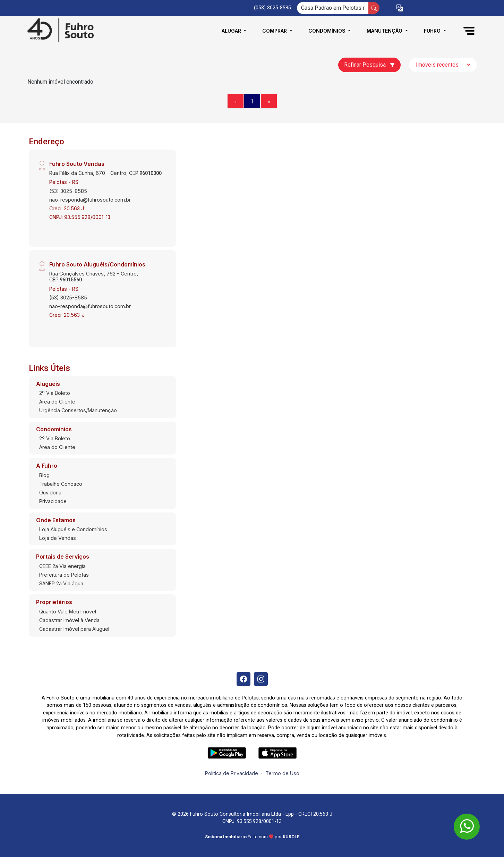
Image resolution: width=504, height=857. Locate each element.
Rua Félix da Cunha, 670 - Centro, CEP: (105, 173)
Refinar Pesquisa (369, 65)
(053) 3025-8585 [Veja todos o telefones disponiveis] (272, 8)
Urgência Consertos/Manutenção (78, 410)
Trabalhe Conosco (61, 484)
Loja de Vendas (58, 538)
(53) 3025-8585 (68, 191)
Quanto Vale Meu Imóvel (68, 612)
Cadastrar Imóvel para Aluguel (74, 629)
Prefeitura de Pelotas (64, 575)
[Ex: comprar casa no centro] (333, 8)
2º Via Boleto (55, 393)
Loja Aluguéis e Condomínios (73, 529)
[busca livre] (374, 8)
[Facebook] (244, 679)
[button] (400, 8)
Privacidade (53, 501)
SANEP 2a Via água (61, 583)
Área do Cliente (57, 402)
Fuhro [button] (433, 31)
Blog (44, 475)
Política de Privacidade (232, 773)
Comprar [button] (275, 31)
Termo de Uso (282, 773)
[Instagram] (261, 679)
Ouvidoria (50, 493)
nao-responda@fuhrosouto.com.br (90, 200)
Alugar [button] (232, 31)
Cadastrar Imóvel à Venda (69, 620)
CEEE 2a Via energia (62, 566)
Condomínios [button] (328, 31)
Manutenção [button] (385, 31)
